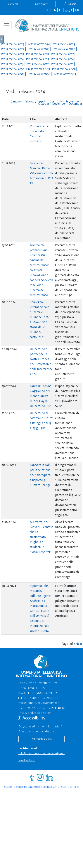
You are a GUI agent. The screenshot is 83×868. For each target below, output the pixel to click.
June (52, 102)
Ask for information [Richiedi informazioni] (42, 739)
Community (41, 4)
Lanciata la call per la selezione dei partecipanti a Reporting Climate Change (41, 475)
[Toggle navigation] (7, 25)
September (73, 102)
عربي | (70, 10)
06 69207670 (50, 698)
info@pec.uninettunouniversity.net (41, 753)
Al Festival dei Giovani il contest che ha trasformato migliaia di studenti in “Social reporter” (41, 537)
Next (79, 644)
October (44, 104)
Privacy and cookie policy (34, 713)
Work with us (27, 760)
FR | (62, 10)
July (60, 102)
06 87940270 (32, 698)
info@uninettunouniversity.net (38, 703)
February (30, 102)
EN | (55, 10)
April (42, 102)
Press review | (14, 44)
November (59, 104)
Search (70, 4)
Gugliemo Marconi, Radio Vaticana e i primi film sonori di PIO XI (41, 173)
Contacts (13, 4)
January (17, 102)
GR (77, 10)
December (75, 104)
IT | (50, 10)
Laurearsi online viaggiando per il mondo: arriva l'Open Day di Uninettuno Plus (41, 396)
